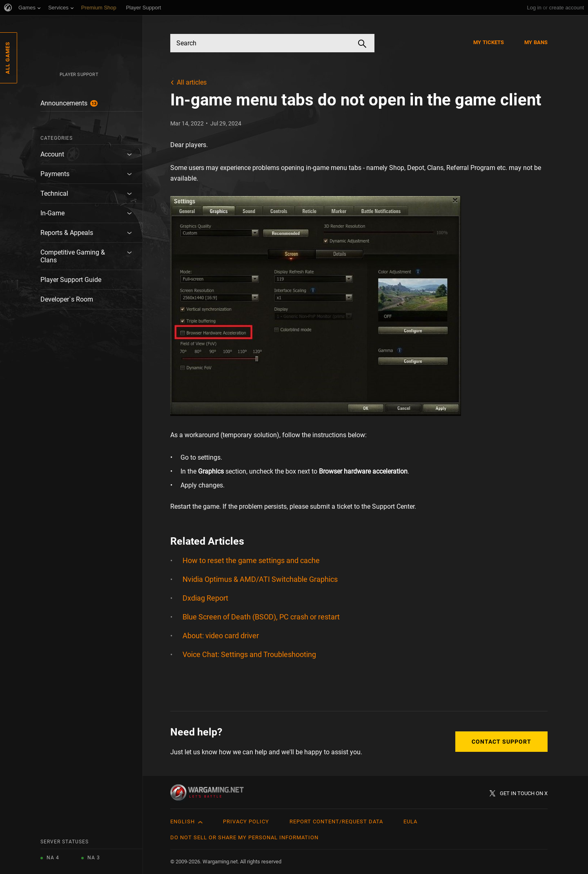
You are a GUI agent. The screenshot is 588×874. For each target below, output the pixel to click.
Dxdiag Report (205, 598)
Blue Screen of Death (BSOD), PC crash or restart (261, 617)
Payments (55, 174)
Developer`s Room (67, 299)
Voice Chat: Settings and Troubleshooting (249, 654)
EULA (410, 821)
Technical (54, 193)
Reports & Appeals (67, 233)
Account (52, 154)
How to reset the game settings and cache (251, 560)
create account (567, 8)
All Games (8, 58)
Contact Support (501, 742)
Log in (534, 8)
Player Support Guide (71, 280)
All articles (192, 82)
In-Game (52, 213)
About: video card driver (221, 636)
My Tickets (489, 42)
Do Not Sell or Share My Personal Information (244, 837)
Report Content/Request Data (336, 821)
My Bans (536, 42)
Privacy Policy (246, 821)
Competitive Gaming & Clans (73, 256)
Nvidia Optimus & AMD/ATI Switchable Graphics (260, 579)
